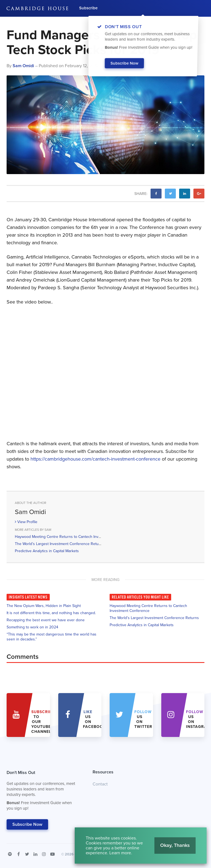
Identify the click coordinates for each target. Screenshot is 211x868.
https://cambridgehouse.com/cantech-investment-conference (95, 459)
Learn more (120, 853)
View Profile (26, 522)
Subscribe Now (27, 824)
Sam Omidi (23, 66)
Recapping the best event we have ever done (46, 620)
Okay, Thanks (175, 845)
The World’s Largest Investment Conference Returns (59, 544)
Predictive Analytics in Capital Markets (47, 551)
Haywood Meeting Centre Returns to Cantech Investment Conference (74, 537)
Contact (100, 784)
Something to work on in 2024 (32, 627)
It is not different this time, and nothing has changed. (51, 613)
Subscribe (88, 8)
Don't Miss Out (43, 792)
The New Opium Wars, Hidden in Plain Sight (44, 606)
